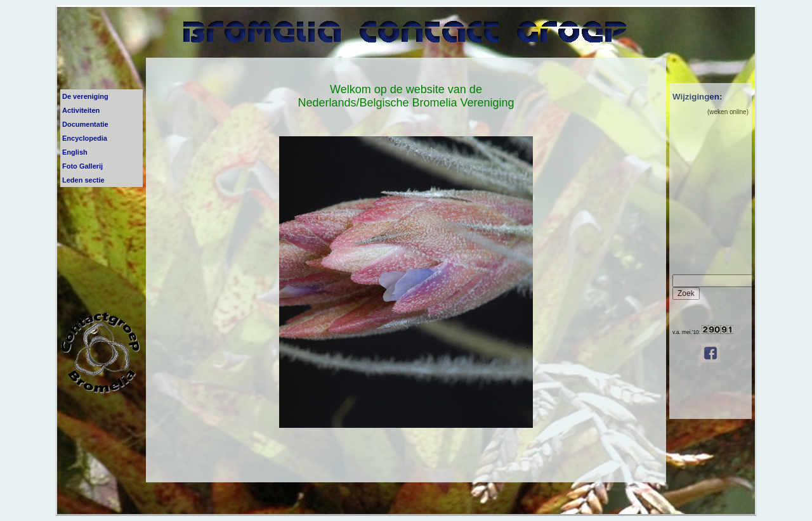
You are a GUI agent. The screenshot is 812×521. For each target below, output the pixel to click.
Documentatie (85, 124)
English (75, 152)
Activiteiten (81, 110)
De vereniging (85, 96)
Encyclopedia (85, 138)
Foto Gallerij (82, 166)
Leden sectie (83, 180)
